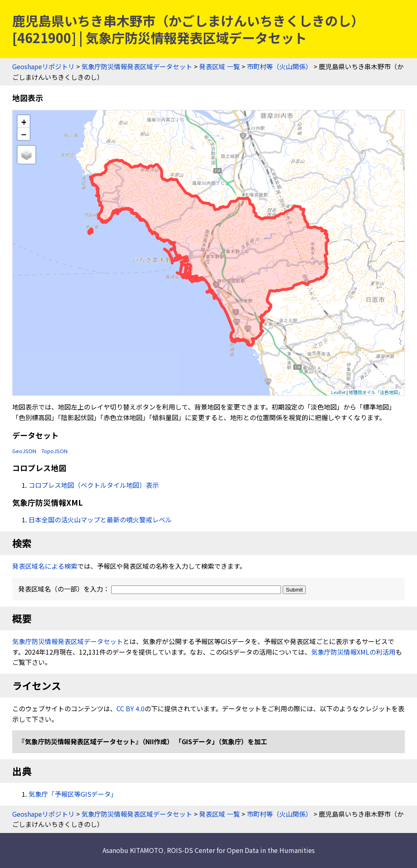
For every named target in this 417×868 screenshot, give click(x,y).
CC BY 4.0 (131, 708)
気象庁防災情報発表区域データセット (137, 66)
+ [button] (24, 122)
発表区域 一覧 (219, 66)
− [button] (24, 134)
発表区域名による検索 (45, 566)
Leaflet (338, 392)
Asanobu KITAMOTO (133, 850)
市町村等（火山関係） (279, 66)
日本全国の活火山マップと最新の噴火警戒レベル (100, 519)
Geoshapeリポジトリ (43, 66)
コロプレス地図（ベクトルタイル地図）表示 (94, 485)
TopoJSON (55, 451)
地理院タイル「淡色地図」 (375, 392)
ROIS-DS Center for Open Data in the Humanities (241, 850)
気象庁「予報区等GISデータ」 (73, 794)
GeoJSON (24, 451)
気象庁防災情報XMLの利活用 (353, 652)
